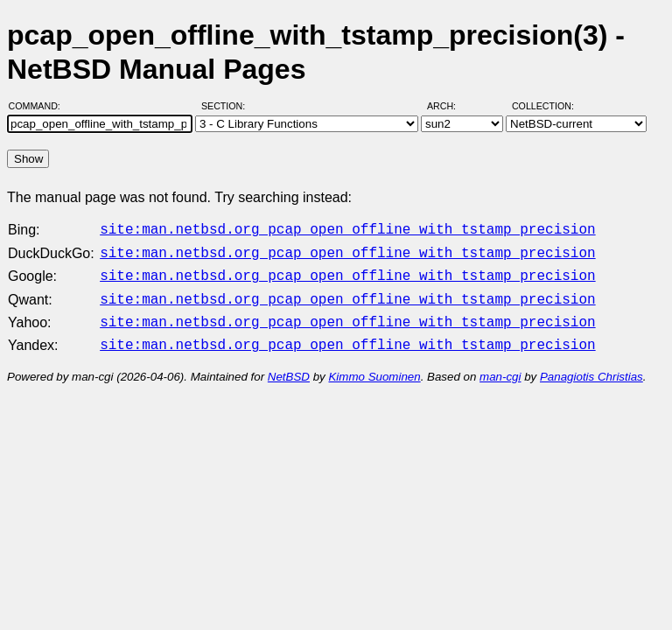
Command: (40, 106)
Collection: (543, 106)
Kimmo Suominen (374, 366)
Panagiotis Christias (591, 366)
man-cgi (500, 366)
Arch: (449, 106)
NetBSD (289, 366)
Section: (227, 106)
